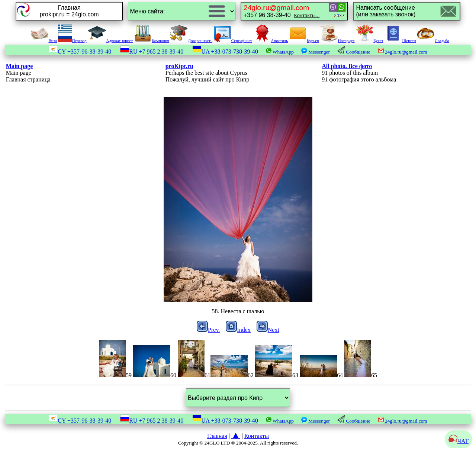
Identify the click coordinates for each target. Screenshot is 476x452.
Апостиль (271, 41)
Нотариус (337, 41)
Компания (152, 41)
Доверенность (191, 41)
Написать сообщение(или (386, 11)
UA (225, 52)
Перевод (72, 41)
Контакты (257, 436)
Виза (44, 41)
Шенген (400, 41)
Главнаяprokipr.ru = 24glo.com (69, 11)
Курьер (304, 41)
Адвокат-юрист (110, 41)
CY (80, 52)
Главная (217, 436)
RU (152, 52)
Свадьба (433, 41)
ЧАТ (459, 441)
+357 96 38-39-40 (282, 11)
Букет (369, 41)
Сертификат (233, 41)
